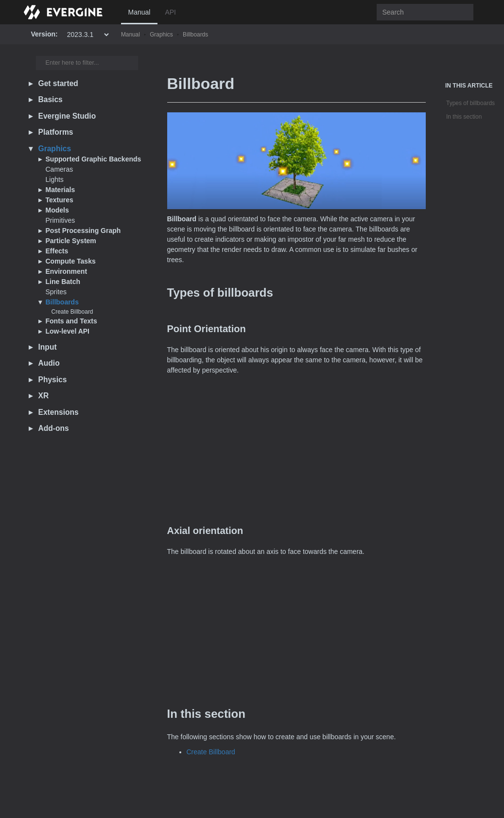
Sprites (56, 292)
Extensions (59, 412)
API (170, 12)
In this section (464, 117)
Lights (55, 179)
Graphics (161, 35)
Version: (44, 34)
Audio (49, 363)
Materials (61, 190)
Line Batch (63, 282)
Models (57, 210)
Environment (67, 271)
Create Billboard (72, 312)
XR (44, 396)
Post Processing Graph (83, 231)
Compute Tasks (71, 261)
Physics (53, 380)
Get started (58, 83)
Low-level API (68, 331)
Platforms (56, 132)
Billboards (195, 35)
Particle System (71, 241)
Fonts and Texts (71, 321)
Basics (51, 99)
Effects (57, 251)
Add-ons (54, 428)
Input (48, 347)
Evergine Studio (67, 116)
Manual (139, 12)
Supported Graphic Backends (94, 159)
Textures (60, 200)
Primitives (61, 220)
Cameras (60, 169)
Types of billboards (470, 103)
